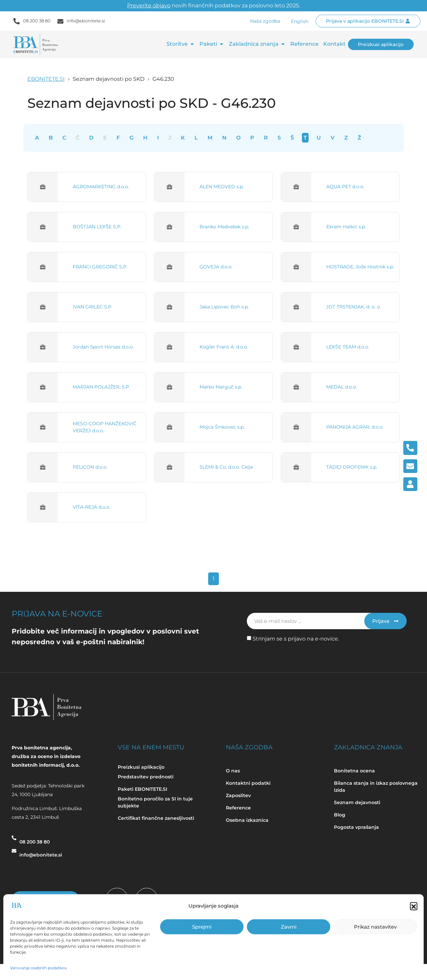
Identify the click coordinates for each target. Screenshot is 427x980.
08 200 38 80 (37, 21)
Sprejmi (202, 927)
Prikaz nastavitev (375, 927)
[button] (414, 906)
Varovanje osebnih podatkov (39, 968)
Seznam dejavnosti (357, 802)
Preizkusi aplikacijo (141, 767)
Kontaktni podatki (248, 783)
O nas (233, 771)
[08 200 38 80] (14, 841)
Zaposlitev (238, 795)
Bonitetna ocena (354, 771)
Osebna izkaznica (247, 820)
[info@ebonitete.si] (14, 854)
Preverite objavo (149, 6)
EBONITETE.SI (46, 79)
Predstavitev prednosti (146, 777)
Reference (238, 808)
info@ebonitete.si (86, 21)
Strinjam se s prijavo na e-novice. (296, 639)
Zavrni (289, 927)
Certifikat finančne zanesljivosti (156, 818)
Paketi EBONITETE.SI (142, 789)
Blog (340, 815)
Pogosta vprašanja (356, 827)
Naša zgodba (265, 21)
